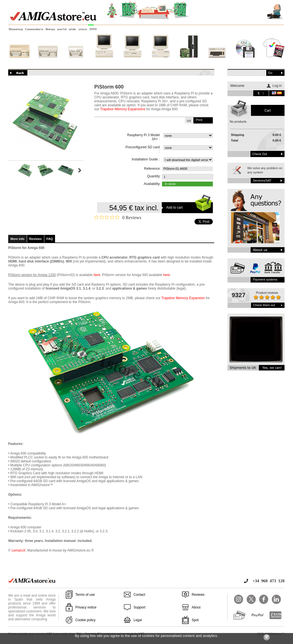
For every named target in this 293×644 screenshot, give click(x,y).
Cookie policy (85, 620)
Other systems (217, 61)
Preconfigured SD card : (143, 149)
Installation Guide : (146, 159)
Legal (138, 620)
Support (139, 607)
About (196, 607)
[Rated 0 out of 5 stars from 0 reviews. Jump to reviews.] (118, 217)
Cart (268, 111)
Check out (260, 154)
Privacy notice (86, 607)
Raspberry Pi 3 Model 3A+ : (144, 137)
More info (18, 239)
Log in (277, 86)
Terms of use (85, 595)
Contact (139, 595)
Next (80, 170)
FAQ (50, 239)
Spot (195, 620)
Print (199, 120)
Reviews (36, 239)
